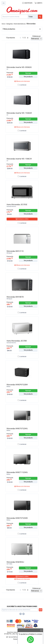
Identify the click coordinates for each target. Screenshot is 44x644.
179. (10, 166)
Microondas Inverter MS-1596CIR (19, 159)
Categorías (9, 24)
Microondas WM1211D (15, 251)
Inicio (3, 24)
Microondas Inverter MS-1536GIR (19, 113)
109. (10, 259)
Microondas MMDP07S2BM (17, 385)
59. (9, 392)
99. (9, 480)
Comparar (22, 85)
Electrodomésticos (20, 24)
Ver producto (28, 77)
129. (10, 75)
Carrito (38, 3)
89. (9, 304)
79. (9, 212)
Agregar (28, 73)
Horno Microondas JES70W (17, 341)
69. (9, 348)
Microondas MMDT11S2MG (17, 472)
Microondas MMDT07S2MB (17, 518)
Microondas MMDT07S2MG (17, 429)
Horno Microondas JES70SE (17, 205)
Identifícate (27, 3)
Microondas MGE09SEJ (15, 562)
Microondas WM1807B (15, 297)
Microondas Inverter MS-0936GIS (19, 67)
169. (10, 120)
